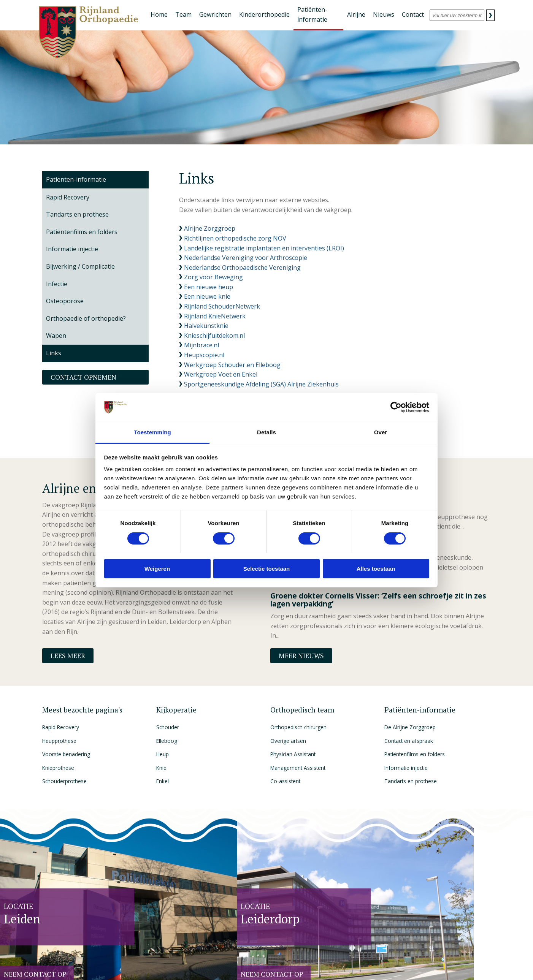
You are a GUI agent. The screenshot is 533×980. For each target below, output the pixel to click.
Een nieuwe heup (209, 287)
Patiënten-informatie (76, 179)
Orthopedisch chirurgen (298, 727)
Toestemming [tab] (152, 432)
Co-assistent (285, 781)
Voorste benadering (66, 754)
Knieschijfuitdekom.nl (215, 336)
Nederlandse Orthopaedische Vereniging (242, 268)
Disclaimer (152, 964)
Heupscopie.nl (204, 355)
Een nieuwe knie (207, 296)
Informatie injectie (406, 768)
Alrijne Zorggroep (210, 228)
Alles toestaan (376, 569)
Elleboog (167, 741)
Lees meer (68, 656)
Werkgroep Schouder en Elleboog (232, 365)
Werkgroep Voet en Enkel (221, 374)
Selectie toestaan (267, 569)
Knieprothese (58, 768)
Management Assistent (298, 768)
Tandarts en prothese (411, 781)
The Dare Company (441, 964)
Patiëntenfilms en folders (415, 754)
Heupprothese (59, 741)
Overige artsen (288, 741)
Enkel (163, 781)
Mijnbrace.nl (201, 345)
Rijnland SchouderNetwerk (222, 306)
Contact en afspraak (409, 741)
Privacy (133, 964)
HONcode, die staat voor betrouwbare (270, 964)
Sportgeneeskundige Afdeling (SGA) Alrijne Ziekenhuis (261, 384)
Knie (161, 768)
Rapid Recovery (61, 727)
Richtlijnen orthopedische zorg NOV (235, 238)
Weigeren (157, 569)
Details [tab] (266, 432)
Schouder (168, 727)
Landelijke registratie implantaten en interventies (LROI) (264, 248)
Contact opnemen (83, 377)
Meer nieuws (301, 656)
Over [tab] (381, 432)
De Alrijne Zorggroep (410, 727)
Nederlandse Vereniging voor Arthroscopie (246, 258)
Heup (163, 754)
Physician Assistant (293, 754)
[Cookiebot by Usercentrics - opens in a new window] (396, 407)
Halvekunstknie (206, 326)
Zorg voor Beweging (213, 277)
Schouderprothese (64, 781)
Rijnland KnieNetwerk (215, 316)
